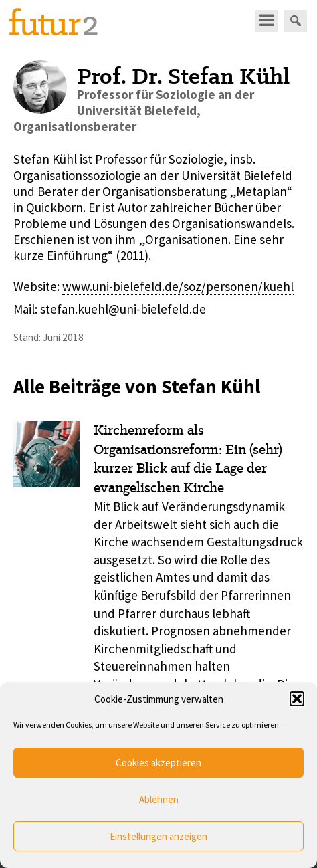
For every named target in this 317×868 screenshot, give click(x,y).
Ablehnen (159, 799)
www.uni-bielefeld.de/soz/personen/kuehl (178, 286)
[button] (297, 699)
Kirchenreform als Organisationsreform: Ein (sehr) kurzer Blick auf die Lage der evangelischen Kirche (188, 459)
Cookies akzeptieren (158, 763)
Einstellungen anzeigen (158, 836)
